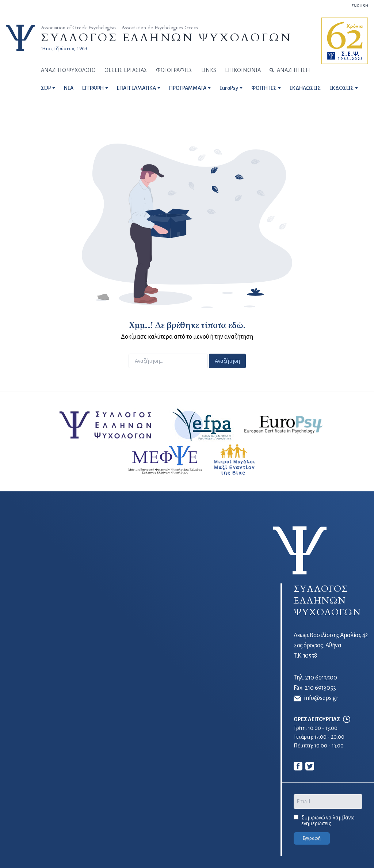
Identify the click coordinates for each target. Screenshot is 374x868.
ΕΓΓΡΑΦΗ (93, 88)
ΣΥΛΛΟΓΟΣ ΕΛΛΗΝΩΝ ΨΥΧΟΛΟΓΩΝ (166, 38)
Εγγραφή (312, 838)
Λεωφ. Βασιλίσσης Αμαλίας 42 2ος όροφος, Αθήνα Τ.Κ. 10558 (331, 646)
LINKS (209, 70)
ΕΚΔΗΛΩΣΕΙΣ (305, 88)
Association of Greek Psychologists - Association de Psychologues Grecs (119, 28)
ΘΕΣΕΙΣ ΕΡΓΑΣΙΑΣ (126, 70)
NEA (69, 88)
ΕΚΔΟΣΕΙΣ (341, 88)
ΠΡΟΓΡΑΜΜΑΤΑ (188, 88)
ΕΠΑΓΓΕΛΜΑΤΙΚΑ (136, 88)
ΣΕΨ (46, 88)
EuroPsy (229, 88)
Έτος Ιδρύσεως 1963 (64, 48)
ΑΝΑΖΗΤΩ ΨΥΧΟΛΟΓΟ (68, 70)
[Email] (328, 802)
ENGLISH (360, 6)
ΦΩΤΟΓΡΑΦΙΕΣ (174, 70)
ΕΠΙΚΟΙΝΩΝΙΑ (243, 70)
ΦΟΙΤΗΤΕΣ (264, 88)
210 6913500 (321, 678)
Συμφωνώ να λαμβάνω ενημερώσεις (328, 821)
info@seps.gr (316, 698)
